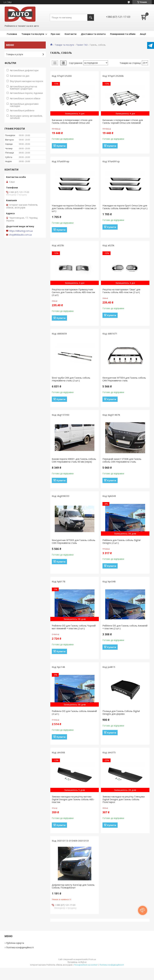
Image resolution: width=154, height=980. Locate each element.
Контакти (71, 34)
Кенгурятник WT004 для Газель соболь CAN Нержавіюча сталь (124, 379)
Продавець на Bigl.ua (77, 962)
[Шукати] (91, 17)
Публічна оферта (15, 943)
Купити (61, 146)
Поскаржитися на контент (86, 965)
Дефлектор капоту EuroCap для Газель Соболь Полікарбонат (73, 886)
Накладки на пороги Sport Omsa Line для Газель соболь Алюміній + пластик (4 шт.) (125, 207)
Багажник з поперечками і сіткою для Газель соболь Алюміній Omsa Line (72, 121)
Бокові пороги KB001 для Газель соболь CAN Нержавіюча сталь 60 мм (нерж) (74, 460)
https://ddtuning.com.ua (21, 231)
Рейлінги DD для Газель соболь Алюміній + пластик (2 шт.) (125, 627)
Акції (143, 34)
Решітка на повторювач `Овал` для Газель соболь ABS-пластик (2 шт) (121, 291)
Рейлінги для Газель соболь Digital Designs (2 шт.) (121, 541)
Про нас (55, 34)
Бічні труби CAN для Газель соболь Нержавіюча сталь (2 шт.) (71, 379)
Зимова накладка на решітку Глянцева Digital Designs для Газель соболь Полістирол (124, 799)
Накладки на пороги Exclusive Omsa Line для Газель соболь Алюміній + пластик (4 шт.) (74, 208)
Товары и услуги (15, 54)
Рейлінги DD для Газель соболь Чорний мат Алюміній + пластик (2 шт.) (74, 627)
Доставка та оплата (93, 34)
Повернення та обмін (123, 34)
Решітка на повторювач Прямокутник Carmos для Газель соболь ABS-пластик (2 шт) (73, 292)
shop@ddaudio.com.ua (20, 235)
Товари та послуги (33, 34)
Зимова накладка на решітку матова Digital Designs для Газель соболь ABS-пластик (73, 799)
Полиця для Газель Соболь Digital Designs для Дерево (121, 712)
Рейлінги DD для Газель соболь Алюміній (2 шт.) (74, 712)
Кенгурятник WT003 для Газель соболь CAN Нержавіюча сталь (74, 541)
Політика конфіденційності (20, 947)
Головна (12, 34)
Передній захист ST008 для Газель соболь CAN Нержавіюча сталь (122, 460)
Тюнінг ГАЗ (82, 45)
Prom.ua (92, 959)
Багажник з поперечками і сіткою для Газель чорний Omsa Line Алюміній (123, 121)
